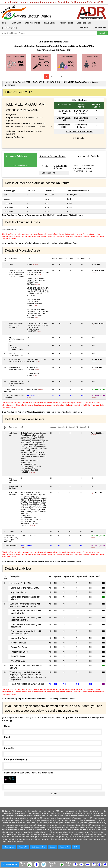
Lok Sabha (16, 23)
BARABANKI (39, 82)
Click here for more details (79, 131)
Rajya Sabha (50, 23)
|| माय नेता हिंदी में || (9, 28)
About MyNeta (100, 28)
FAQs (76, 847)
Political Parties (66, 23)
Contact (53, 847)
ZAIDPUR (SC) (54, 82)
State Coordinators (38, 847)
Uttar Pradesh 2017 (22, 82)
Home (5, 23)
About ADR (84, 28)
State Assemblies (33, 23)
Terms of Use (65, 847)
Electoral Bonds (84, 23)
